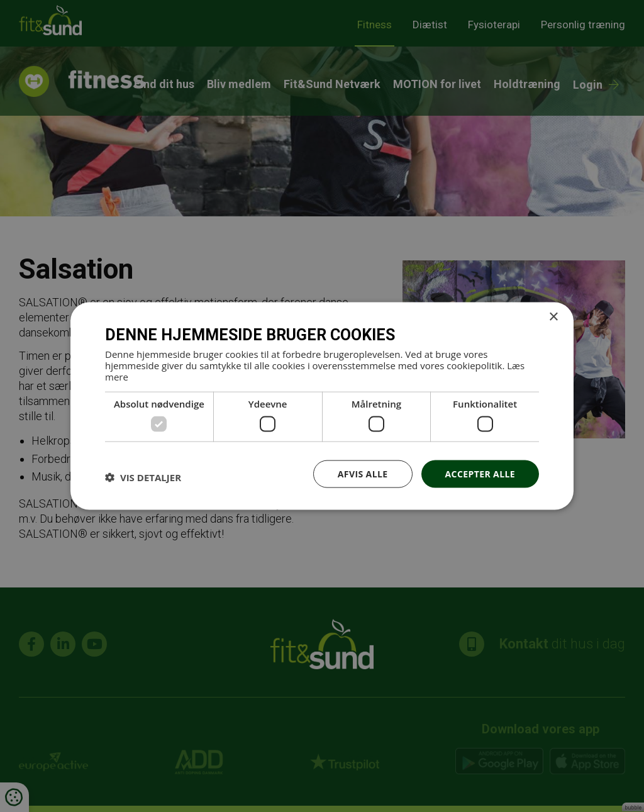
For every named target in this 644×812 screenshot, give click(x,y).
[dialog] (322, 406)
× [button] (553, 317)
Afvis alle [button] (363, 473)
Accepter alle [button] (480, 473)
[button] (143, 477)
